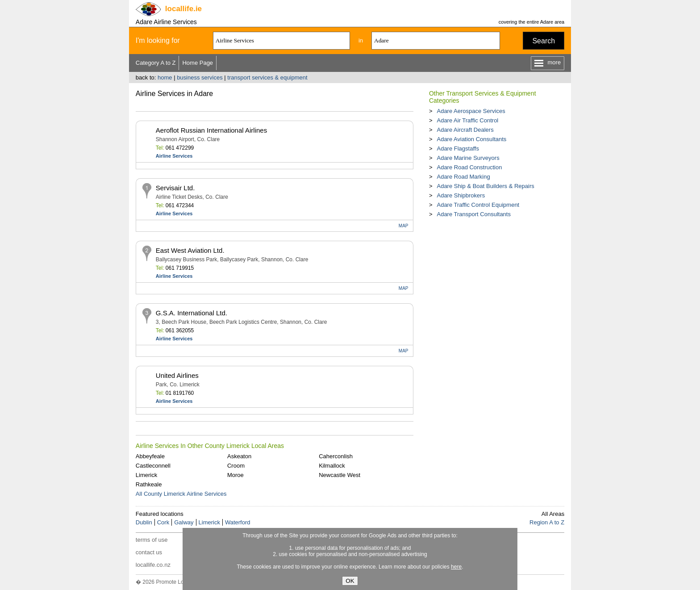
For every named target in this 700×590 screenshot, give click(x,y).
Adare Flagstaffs (458, 149)
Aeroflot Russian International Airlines (211, 130)
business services (200, 77)
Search (544, 41)
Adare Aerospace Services (471, 111)
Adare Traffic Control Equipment (478, 205)
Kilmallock (332, 466)
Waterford (238, 522)
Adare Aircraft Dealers (465, 130)
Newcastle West (340, 475)
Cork (163, 522)
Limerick (146, 475)
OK (350, 581)
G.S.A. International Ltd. (192, 313)
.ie (183, 9)
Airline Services (174, 156)
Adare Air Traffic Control (467, 120)
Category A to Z (156, 63)
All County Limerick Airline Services (181, 494)
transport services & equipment (267, 77)
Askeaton (239, 456)
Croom (236, 466)
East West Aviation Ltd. (190, 250)
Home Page (198, 63)
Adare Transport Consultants (473, 214)
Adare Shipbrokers (461, 195)
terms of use (152, 540)
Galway (184, 522)
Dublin (144, 522)
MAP (404, 226)
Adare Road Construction (469, 167)
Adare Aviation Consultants (471, 139)
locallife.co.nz (153, 565)
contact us (149, 552)
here (456, 567)
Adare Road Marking (463, 177)
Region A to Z (547, 522)
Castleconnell (153, 466)
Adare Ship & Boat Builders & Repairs (485, 186)
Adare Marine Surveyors (468, 158)
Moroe (235, 475)
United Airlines (177, 375)
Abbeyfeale (150, 456)
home (165, 77)
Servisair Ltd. (175, 188)
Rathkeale (149, 484)
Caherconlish (336, 456)
